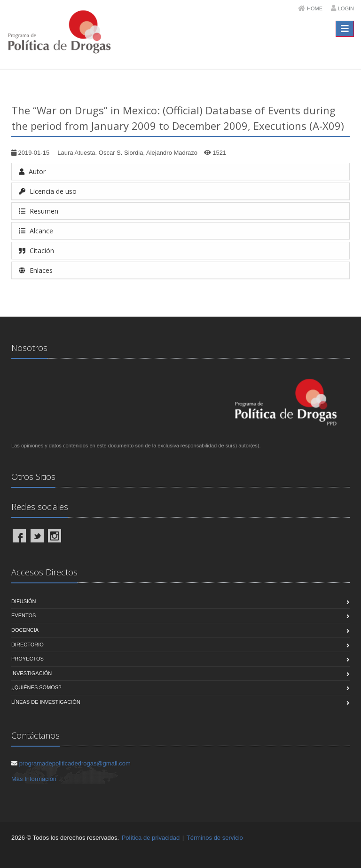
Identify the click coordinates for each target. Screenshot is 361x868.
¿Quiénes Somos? (36, 687)
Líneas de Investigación (46, 702)
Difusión (24, 601)
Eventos (24, 615)
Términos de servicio (215, 838)
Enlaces (36, 270)
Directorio (27, 645)
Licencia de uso (48, 191)
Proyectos (27, 659)
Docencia (25, 630)
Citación (36, 251)
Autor (32, 171)
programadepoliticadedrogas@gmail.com (75, 763)
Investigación (31, 673)
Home (315, 8)
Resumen (39, 211)
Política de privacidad (151, 838)
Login (346, 8)
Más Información (34, 779)
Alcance (36, 231)
